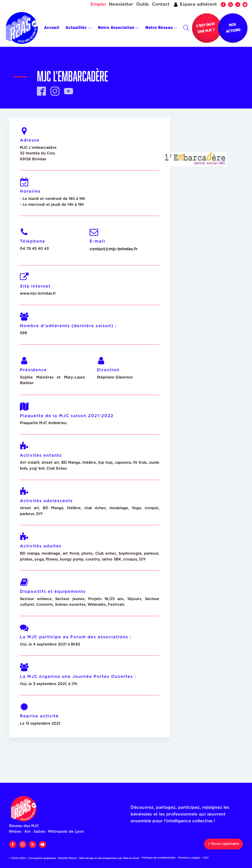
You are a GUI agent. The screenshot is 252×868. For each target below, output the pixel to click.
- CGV (205, 858)
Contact (161, 4)
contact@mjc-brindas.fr (113, 249)
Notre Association (119, 28)
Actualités (79, 28)
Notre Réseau (162, 28)
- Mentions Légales (189, 858)
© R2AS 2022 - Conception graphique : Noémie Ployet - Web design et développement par (76, 858)
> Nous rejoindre (223, 844)
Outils (143, 4)
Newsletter (121, 4)
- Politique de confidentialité (158, 858)
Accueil (52, 28)
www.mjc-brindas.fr (38, 293)
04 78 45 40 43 (34, 249)
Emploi (98, 4)
